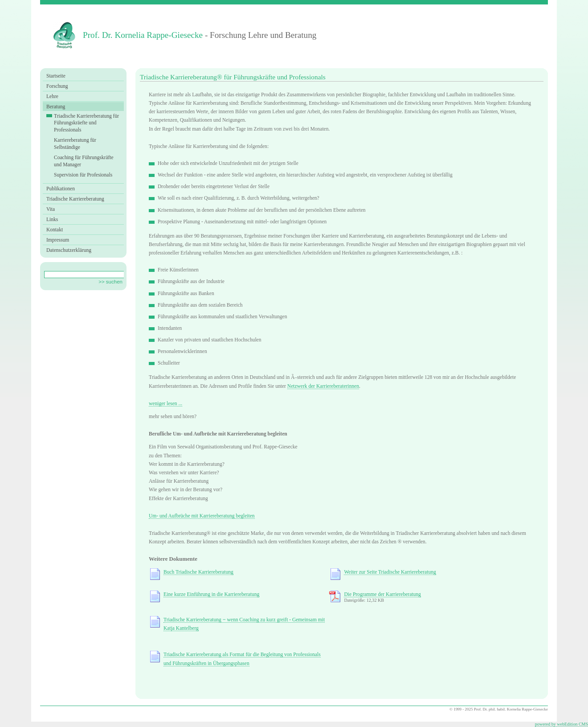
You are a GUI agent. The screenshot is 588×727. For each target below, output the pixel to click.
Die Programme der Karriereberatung (382, 594)
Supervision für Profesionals (83, 175)
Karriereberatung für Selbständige (75, 144)
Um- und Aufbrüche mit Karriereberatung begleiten (202, 516)
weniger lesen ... (165, 403)
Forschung (57, 86)
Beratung (56, 107)
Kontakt (55, 230)
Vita (51, 209)
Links (52, 219)
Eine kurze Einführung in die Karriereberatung (211, 594)
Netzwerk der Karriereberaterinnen (323, 386)
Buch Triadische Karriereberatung (198, 572)
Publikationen (61, 189)
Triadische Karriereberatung (75, 199)
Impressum (58, 240)
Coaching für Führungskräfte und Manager (84, 161)
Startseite (56, 76)
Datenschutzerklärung (69, 250)
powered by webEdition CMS (561, 724)
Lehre (52, 96)
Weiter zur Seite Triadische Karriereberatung (390, 572)
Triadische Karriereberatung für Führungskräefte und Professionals (86, 123)
